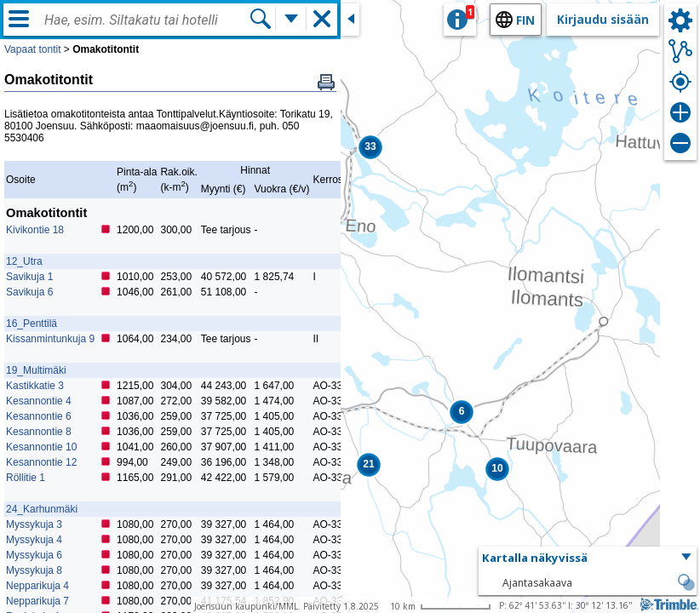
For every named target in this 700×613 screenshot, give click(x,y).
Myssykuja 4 (34, 540)
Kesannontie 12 (41, 462)
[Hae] (261, 19)
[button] (370, 147)
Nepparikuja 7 (37, 601)
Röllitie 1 (26, 478)
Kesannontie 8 (39, 432)
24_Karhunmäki (42, 509)
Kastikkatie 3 (35, 386)
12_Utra (24, 261)
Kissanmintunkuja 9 (50, 339)
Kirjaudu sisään (603, 19)
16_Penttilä (32, 324)
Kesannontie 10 (41, 447)
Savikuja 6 (29, 292)
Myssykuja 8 (34, 570)
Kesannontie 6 (39, 416)
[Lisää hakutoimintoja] (291, 19)
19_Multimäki (36, 370)
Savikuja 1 (29, 277)
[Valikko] (19, 19)
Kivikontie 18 (35, 230)
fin (525, 20)
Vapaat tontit (33, 49)
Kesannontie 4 (39, 401)
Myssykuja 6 (34, 555)
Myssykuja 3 (34, 524)
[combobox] (146, 20)
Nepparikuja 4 (37, 586)
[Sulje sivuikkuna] (350, 20)
